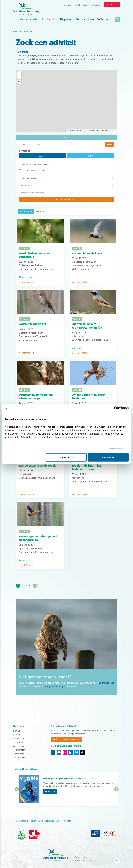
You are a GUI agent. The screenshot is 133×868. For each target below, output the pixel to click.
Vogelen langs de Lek (33, 324)
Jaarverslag (19, 746)
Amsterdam (26, 277)
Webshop (96, 5)
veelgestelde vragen (55, 687)
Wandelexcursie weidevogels (37, 466)
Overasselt (78, 348)
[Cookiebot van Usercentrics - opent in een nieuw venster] (116, 408)
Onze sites (21, 821)
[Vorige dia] (17, 798)
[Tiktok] (82, 752)
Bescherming (84, 19)
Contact (101, 19)
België (23, 561)
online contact (106, 683)
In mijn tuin (49, 19)
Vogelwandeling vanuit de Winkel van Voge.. (36, 397)
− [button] (19, 77)
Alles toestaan (108, 457)
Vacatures (18, 742)
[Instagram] (65, 752)
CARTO (114, 131)
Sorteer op (25, 151)
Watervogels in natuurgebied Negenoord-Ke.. (38, 538)
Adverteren (19, 754)
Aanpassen (66, 457)
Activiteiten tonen (67, 200)
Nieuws (16, 731)
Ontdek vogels (29, 19)
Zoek (110, 144)
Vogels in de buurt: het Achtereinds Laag (86, 467)
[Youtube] (59, 752)
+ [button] (19, 73)
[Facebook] (53, 752)
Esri (85, 131)
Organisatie (19, 738)
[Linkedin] (71, 752)
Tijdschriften (19, 750)
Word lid (50, 792)
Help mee (66, 19)
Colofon (68, 821)
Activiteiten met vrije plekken (34, 165)
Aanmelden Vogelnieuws (66, 739)
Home (16, 32)
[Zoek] (118, 20)
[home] (26, 9)
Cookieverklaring (53, 821)
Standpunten (19, 757)
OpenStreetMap (95, 131)
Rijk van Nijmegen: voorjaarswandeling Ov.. (88, 326)
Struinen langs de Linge (87, 253)
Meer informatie (26, 282)
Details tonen (116, 448)
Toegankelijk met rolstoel (32, 171)
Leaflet (71, 131)
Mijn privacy (35, 821)
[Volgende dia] (116, 798)
